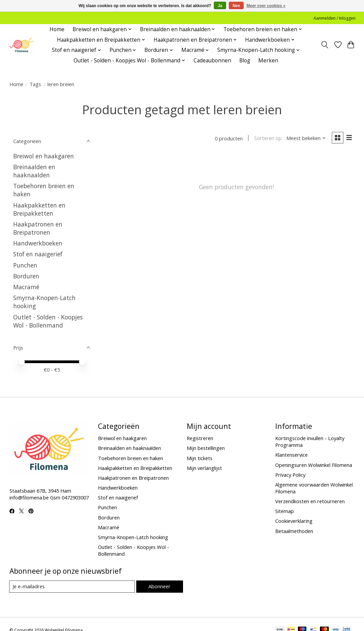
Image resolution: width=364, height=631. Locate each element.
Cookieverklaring (294, 521)
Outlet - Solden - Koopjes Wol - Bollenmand (48, 321)
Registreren (200, 438)
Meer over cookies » (266, 6)
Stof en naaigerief (38, 254)
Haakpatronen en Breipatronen (38, 228)
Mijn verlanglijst (204, 468)
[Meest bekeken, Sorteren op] (306, 138)
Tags (35, 84)
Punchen (25, 265)
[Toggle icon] (325, 45)
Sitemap (285, 511)
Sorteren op (268, 138)
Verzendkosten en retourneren (310, 501)
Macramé (26, 287)
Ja (220, 6)
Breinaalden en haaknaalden (34, 171)
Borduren (26, 276)
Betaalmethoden (294, 531)
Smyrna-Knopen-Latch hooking (133, 537)
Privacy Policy (290, 475)
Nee (236, 6)
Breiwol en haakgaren (44, 156)
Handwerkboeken (38, 243)
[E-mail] (72, 587)
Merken (268, 61)
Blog (245, 61)
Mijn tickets (200, 458)
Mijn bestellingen (206, 448)
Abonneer (159, 587)
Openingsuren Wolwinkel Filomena (314, 465)
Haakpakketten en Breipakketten (39, 209)
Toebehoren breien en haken (130, 458)
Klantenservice (291, 455)
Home (57, 29)
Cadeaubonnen (212, 61)
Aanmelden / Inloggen (335, 18)
